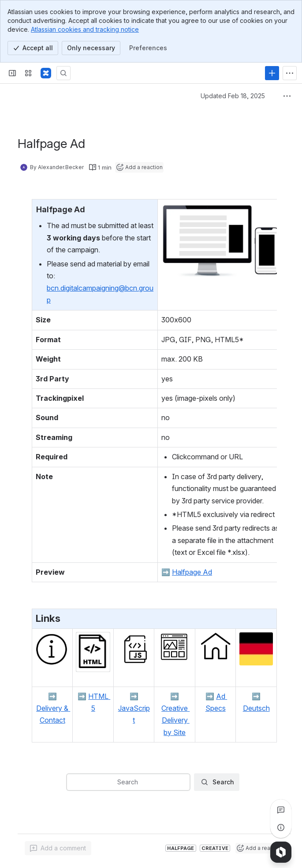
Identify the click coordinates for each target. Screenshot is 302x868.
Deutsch (256, 708)
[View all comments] (281, 810)
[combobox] (72, 782)
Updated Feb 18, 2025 (233, 96)
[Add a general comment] (58, 848)
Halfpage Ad (192, 572)
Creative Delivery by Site (175, 720)
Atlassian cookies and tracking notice (85, 29)
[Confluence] (46, 73)
